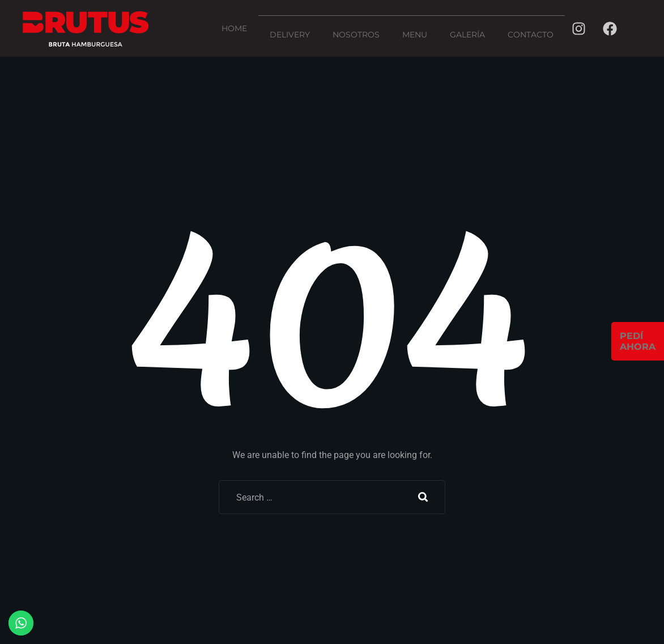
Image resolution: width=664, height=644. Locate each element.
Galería (467, 35)
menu (415, 35)
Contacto (531, 35)
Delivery (290, 35)
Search (423, 497)
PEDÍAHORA (638, 341)
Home (234, 28)
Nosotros (356, 35)
